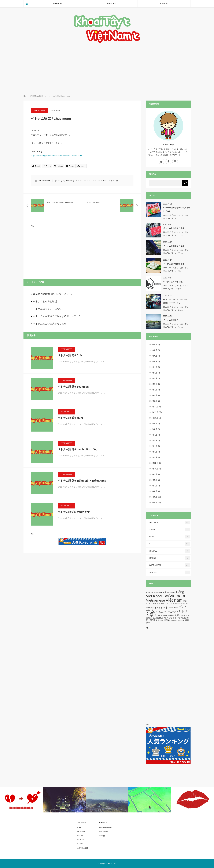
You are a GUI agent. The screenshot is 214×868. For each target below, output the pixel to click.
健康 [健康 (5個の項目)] (177, 615)
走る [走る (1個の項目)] (183, 620)
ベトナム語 (113, 181)
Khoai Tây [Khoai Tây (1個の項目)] (150, 593)
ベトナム (104, 181)
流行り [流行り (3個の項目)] (167, 620)
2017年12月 (153, 407)
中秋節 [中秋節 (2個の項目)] (171, 616)
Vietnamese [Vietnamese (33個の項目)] (156, 600)
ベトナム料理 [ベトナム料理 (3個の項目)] (170, 612)
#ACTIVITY (169, 522)
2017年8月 (153, 429)
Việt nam (78, 181)
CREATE (164, 4)
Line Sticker (104, 832)
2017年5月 (153, 440)
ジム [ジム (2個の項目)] (177, 604)
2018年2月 (153, 395)
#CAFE (169, 530)
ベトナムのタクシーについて (49, 309)
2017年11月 (153, 412)
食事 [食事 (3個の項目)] (148, 623)
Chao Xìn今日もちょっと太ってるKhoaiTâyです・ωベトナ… (176, 287)
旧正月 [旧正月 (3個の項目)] (152, 620)
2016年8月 (153, 480)
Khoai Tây (168, 145)
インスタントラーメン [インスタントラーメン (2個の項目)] (158, 604)
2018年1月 (153, 401)
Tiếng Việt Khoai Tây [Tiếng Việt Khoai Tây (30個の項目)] (165, 594)
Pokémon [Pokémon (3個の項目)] (165, 592)
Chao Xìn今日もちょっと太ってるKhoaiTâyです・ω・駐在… (176, 309)
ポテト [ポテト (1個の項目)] (165, 616)
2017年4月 (153, 446)
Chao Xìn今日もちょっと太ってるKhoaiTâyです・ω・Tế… (176, 269)
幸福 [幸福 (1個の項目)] (157, 618)
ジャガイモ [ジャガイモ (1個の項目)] (183, 604)
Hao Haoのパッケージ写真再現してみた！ (177, 209)
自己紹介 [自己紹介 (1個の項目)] (178, 620)
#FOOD (169, 537)
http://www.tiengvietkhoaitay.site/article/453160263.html (56, 156)
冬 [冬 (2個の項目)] (184, 616)
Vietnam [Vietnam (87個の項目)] (177, 596)
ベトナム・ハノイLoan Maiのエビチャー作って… (176, 301)
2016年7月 (153, 486)
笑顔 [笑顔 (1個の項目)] (172, 620)
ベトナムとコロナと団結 (174, 246)
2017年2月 (153, 457)
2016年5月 (153, 497)
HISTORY (169, 572)
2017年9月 (153, 424)
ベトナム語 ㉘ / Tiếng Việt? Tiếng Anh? (82, 481)
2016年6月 (153, 491)
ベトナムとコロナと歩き (174, 228)
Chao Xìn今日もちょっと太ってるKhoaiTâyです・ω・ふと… (176, 325)
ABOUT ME (58, 4)
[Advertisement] (107, 66)
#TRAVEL (169, 551)
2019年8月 (153, 361)
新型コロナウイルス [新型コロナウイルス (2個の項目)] (177, 618)
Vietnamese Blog (105, 827)
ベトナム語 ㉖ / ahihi (70, 418)
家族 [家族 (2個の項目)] (148, 618)
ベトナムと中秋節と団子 (174, 264)
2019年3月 (153, 373)
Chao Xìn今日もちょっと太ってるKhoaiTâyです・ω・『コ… (176, 234)
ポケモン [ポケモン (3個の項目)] (158, 615)
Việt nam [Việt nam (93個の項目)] (174, 600)
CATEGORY (111, 4)
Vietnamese (95, 181)
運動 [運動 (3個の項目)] (187, 620)
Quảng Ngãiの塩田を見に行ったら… (53, 294)
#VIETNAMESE (40, 110)
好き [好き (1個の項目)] (187, 616)
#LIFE (169, 544)
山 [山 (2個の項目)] (151, 618)
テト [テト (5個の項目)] (166, 607)
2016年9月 (153, 474)
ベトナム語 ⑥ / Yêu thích (73, 387)
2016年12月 (153, 463)
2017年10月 (153, 418)
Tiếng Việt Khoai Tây (66, 181)
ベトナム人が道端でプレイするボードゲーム (57, 316)
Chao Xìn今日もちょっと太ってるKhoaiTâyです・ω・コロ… (176, 217)
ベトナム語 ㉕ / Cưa (70, 355)
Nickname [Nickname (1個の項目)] (157, 593)
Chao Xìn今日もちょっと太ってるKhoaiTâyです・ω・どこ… (176, 251)
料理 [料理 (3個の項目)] (166, 618)
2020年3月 (153, 350)
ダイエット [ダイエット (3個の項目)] (158, 608)
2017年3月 (153, 452)
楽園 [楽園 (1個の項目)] (162, 620)
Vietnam (86, 181)
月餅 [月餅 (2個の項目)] (158, 620)
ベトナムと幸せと (171, 320)
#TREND (169, 558)
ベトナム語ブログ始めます (74, 512)
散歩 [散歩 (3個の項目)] (161, 618)
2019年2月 (153, 378)
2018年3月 (153, 390)
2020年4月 (153, 345)
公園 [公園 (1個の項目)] (181, 616)
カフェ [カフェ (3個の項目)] (171, 603)
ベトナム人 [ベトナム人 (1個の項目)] (160, 612)
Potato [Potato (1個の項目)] (173, 593)
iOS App (102, 836)
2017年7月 (153, 435)
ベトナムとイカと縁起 (45, 301)
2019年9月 (153, 356)
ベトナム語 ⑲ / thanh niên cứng (78, 449)
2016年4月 (153, 503)
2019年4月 (153, 367)
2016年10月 (153, 469)
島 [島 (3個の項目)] (154, 618)
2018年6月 (153, 384)
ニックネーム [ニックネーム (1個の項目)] (173, 608)
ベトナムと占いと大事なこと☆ (50, 324)
